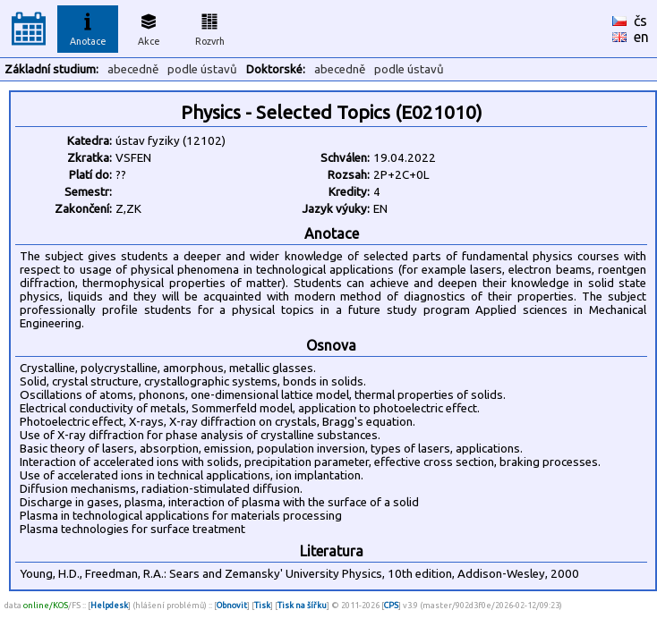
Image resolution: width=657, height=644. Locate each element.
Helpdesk (109, 605)
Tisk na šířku (302, 605)
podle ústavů (202, 69)
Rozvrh (210, 27)
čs (640, 21)
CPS (391, 605)
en (641, 37)
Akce (149, 27)
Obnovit (232, 605)
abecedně (133, 69)
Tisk (262, 605)
